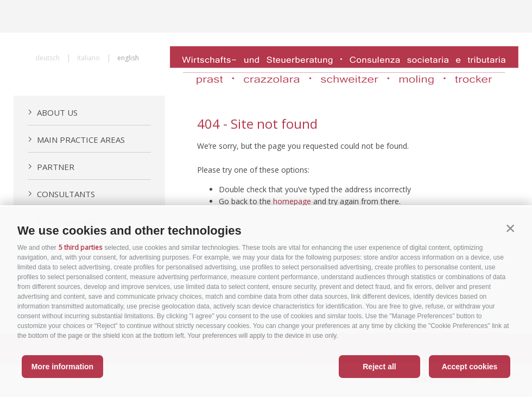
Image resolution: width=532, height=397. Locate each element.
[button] (510, 228)
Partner (51, 167)
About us (53, 112)
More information (62, 367)
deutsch (47, 58)
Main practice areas (76, 140)
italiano (88, 58)
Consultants (61, 194)
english (128, 58)
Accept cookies (470, 367)
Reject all (379, 367)
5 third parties (80, 247)
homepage (292, 201)
